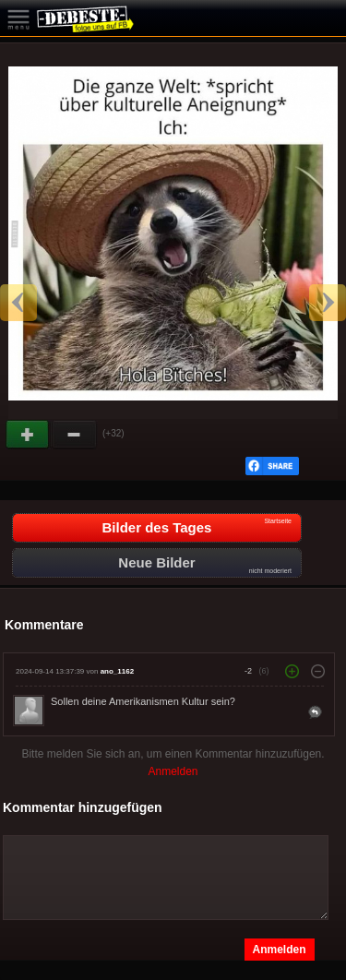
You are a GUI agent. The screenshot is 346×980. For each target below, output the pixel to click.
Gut (29, 435)
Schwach (75, 435)
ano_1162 (117, 671)
